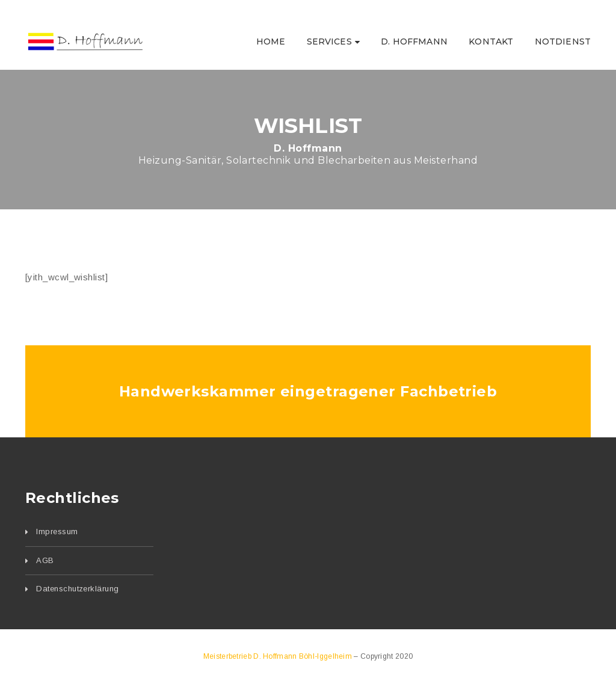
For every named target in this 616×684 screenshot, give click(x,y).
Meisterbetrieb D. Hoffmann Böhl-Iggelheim (279, 656)
